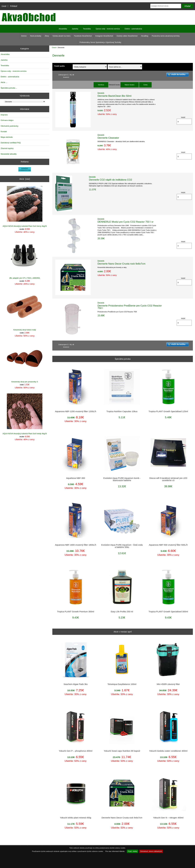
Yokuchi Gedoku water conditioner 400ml (168, 751)
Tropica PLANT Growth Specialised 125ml (168, 411)
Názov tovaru (130, 85)
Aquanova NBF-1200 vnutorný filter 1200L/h (76, 411)
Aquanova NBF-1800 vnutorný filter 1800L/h (76, 545)
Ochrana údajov (7, 120)
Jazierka (75, 29)
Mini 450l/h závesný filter (168, 684)
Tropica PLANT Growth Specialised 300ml (168, 612)
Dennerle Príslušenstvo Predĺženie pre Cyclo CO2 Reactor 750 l (130, 307)
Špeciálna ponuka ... (9, 88)
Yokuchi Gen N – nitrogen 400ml (168, 818)
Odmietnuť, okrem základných (151, 851)
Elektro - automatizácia (133, 29)
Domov (24, 36)
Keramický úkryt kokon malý (25, 310)
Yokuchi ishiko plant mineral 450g (76, 818)
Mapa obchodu (7, 137)
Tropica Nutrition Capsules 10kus (122, 411)
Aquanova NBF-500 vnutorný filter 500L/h (168, 545)
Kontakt (4, 132)
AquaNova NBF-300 (76, 478)
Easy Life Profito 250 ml (122, 612)
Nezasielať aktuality (9, 154)
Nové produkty (36, 36)
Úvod (4, 6)
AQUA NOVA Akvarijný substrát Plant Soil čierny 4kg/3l (25, 207)
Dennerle (101, 93)
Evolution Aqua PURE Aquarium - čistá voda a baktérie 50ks (122, 546)
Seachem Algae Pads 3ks (76, 684)
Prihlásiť (14, 6)
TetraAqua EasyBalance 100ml (122, 684)
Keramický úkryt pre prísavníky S (25, 362)
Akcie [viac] (25, 179)
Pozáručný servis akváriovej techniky (166, 36)
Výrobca (101, 85)
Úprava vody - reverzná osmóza (108, 29)
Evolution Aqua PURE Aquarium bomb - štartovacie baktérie (122, 479)
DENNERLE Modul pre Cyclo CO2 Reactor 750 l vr (126, 222)
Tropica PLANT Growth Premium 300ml (76, 612)
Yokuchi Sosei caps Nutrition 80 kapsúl (122, 751)
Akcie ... (4, 82)
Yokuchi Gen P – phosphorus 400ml (76, 751)
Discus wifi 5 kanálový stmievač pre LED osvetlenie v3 (168, 479)
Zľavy (47, 36)
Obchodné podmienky (10, 126)
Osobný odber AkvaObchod (127, 36)
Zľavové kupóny (7, 148)
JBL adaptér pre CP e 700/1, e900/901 (25, 258)
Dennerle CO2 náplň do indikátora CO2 (111, 180)
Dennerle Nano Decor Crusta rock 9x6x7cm (121, 264)
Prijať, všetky (132, 851)
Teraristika (87, 29)
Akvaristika (63, 29)
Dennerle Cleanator (108, 138)
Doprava (4, 115)
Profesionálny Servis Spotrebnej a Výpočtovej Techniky (100, 42)
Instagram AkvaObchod (104, 36)
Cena (145, 85)
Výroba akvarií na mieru (62, 36)
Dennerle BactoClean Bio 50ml (114, 96)
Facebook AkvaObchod (83, 36)
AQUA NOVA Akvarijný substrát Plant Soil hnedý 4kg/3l (25, 414)
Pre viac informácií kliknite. (115, 851)
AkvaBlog (145, 36)
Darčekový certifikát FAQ (11, 143)
